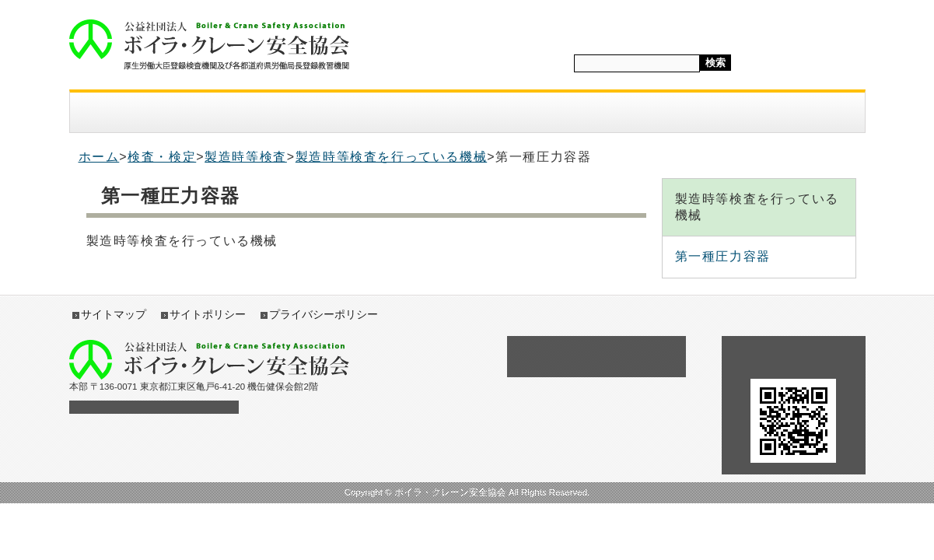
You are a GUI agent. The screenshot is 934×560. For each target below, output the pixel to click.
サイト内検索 (539, 63)
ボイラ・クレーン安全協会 (209, 45)
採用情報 (694, 112)
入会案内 (240, 112)
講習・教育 (467, 112)
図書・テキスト (580, 112)
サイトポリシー (208, 314)
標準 (835, 64)
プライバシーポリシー (324, 314)
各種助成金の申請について (596, 357)
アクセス (807, 112)
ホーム (99, 157)
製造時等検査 (246, 157)
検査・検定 (353, 112)
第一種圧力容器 (723, 256)
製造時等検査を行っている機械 (391, 157)
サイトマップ (114, 314)
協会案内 (127, 112)
